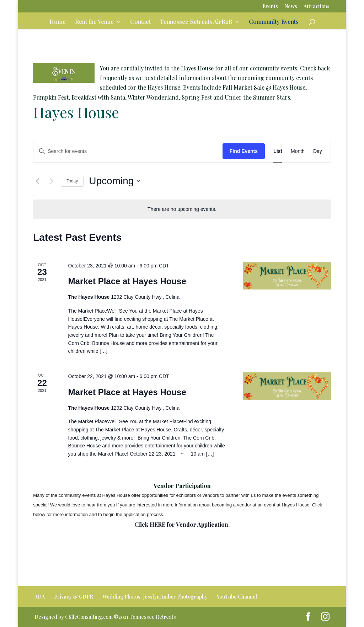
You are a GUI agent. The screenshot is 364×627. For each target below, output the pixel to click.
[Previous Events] (37, 181)
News (291, 7)
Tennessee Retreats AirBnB (196, 22)
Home (58, 22)
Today (72, 181)
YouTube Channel (237, 597)
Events (270, 7)
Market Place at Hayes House (127, 281)
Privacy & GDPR (74, 597)
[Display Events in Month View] (298, 151)
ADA (40, 597)
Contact (140, 22)
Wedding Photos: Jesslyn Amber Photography (155, 597)
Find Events (244, 151)
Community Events (274, 22)
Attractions (317, 7)
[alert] (182, 209)
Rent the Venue (94, 22)
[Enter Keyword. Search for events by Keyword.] (128, 151)
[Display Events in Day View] (318, 151)
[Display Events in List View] (278, 151)
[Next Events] (51, 181)
